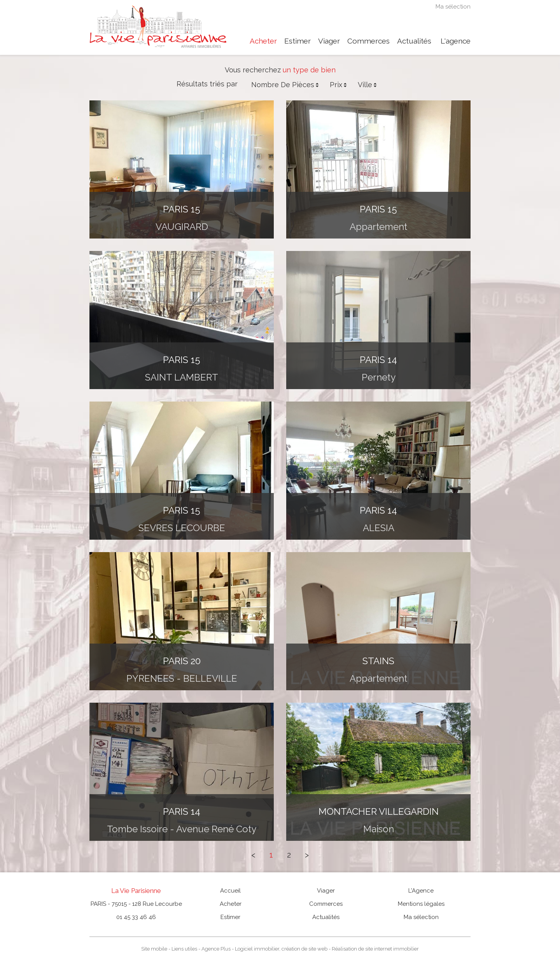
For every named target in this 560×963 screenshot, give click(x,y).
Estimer (297, 41)
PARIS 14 (378, 360)
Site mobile (154, 949)
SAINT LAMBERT (182, 377)
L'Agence (421, 891)
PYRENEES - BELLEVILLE (182, 678)
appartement (378, 227)
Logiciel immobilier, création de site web (281, 949)
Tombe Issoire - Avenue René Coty (182, 829)
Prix (339, 85)
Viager (329, 41)
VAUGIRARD (182, 227)
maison (379, 829)
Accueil (230, 891)
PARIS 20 (182, 661)
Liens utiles (184, 949)
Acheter (263, 41)
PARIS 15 (182, 209)
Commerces (368, 41)
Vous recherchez (253, 70)
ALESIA (379, 528)
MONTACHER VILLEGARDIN (379, 811)
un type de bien (309, 70)
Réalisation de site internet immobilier (375, 949)
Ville (368, 85)
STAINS (378, 661)
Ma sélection (453, 7)
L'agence (456, 41)
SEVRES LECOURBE (182, 528)
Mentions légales (421, 904)
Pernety (379, 377)
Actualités (414, 41)
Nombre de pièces (286, 85)
